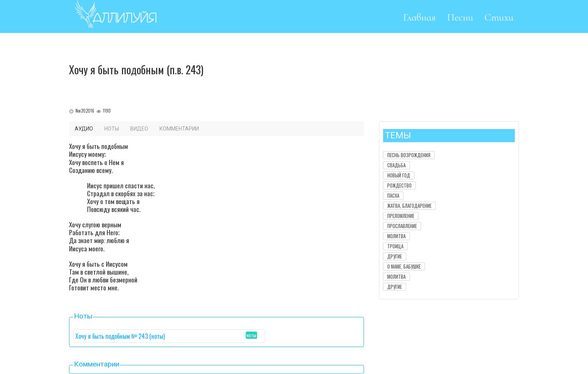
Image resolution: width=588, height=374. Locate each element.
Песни (460, 17)
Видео (139, 129)
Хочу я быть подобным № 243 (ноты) (120, 336)
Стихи (499, 17)
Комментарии (179, 129)
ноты (251, 335)
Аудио (84, 129)
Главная (419, 17)
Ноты (112, 129)
